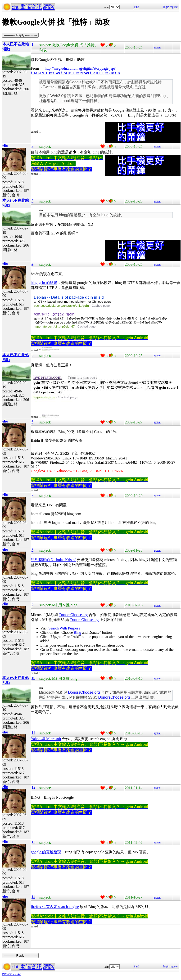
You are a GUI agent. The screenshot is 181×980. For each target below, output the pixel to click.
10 (33, 678)
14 (33, 897)
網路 (49, 7)
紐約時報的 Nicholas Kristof (53, 560)
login (166, 7)
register (174, 7)
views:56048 (12, 974)
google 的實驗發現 (46, 852)
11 (33, 733)
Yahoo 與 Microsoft (46, 739)
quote (157, 47)
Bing (77, 632)
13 (33, 842)
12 (33, 787)
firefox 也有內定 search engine (55, 907)
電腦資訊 (31, 7)
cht (15, 7)
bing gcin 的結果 (44, 283)
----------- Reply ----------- (20, 35)
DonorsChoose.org (73, 615)
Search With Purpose (64, 628)
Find (136, 7)
